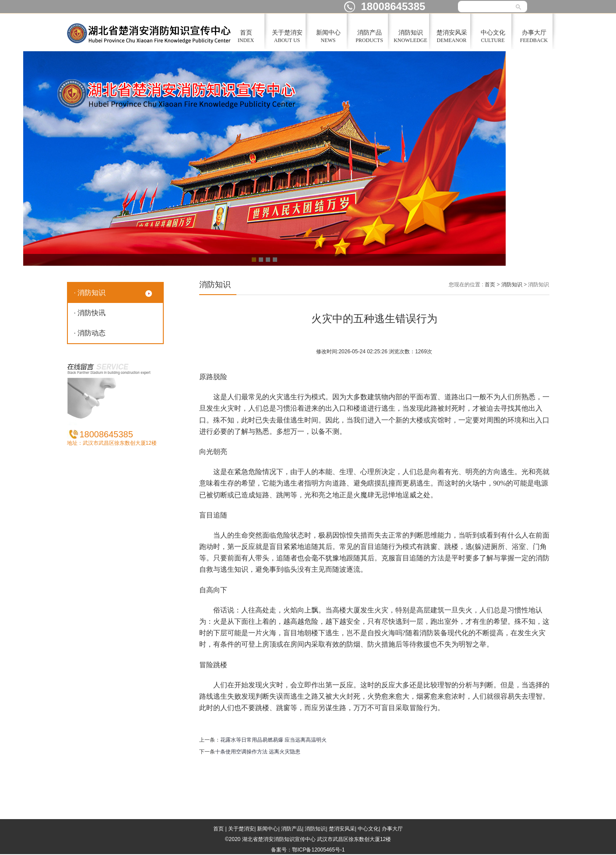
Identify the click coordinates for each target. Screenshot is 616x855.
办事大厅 (392, 829)
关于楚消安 (241, 829)
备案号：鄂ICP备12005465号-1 (308, 850)
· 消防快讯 (90, 313)
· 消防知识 (90, 293)
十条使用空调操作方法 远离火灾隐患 (258, 752)
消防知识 (512, 285)
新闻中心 (268, 829)
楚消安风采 (342, 829)
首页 (490, 285)
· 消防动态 (90, 333)
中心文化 (368, 829)
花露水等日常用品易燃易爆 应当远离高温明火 (273, 740)
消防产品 (292, 829)
